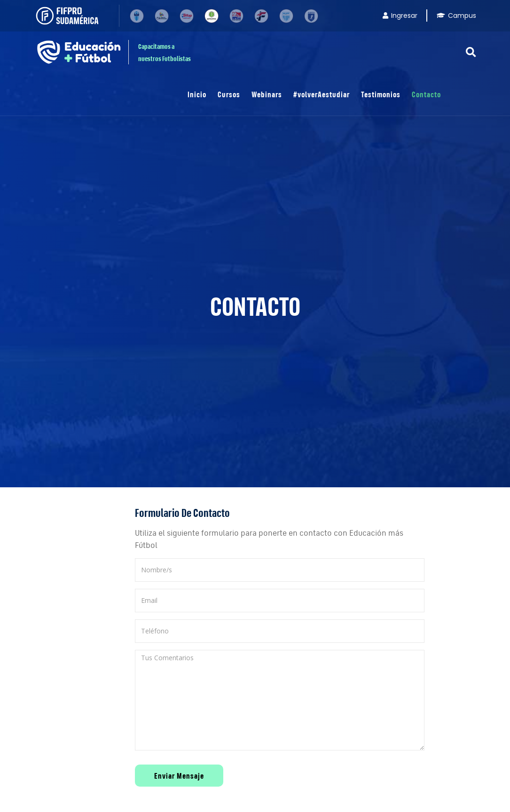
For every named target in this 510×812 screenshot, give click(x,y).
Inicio (197, 94)
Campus (456, 16)
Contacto (426, 94)
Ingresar (400, 16)
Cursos (229, 94)
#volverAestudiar (322, 94)
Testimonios (381, 94)
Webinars (267, 94)
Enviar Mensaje (179, 776)
